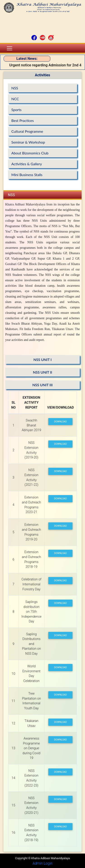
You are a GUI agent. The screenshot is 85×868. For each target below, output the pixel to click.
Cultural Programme (27, 131)
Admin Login (42, 863)
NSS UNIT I (42, 360)
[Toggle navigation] (10, 48)
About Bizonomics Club (30, 153)
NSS (15, 88)
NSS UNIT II (42, 372)
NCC (15, 99)
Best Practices (23, 120)
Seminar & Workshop (28, 142)
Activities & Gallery (27, 164)
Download (61, 422)
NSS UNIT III (42, 385)
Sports (16, 110)
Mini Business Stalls (27, 175)
